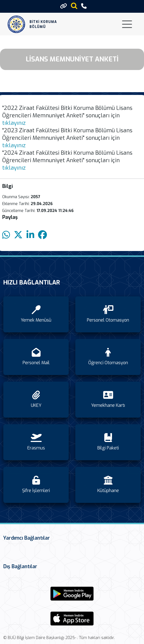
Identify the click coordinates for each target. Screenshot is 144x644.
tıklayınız (14, 123)
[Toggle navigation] (127, 24)
